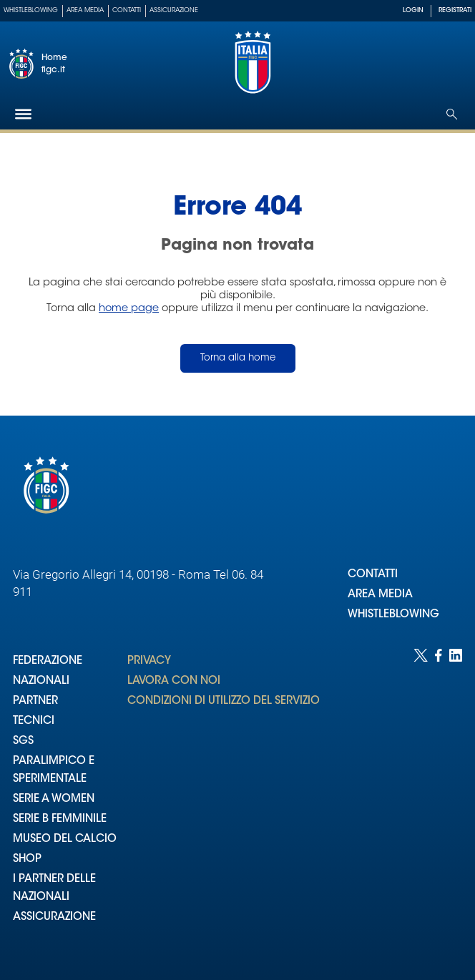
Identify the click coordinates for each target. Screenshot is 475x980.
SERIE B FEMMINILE (60, 819)
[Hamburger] (23, 114)
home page (129, 309)
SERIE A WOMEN (54, 799)
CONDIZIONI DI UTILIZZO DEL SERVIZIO (224, 701)
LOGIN (413, 10)
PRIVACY (149, 661)
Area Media (85, 10)
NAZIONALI (41, 681)
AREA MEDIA (380, 595)
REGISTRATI (455, 10)
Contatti (127, 10)
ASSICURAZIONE (54, 917)
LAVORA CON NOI (174, 681)
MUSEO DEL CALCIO (65, 839)
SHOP (27, 859)
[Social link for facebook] (439, 800)
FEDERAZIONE (48, 661)
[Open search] (452, 114)
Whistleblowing (31, 10)
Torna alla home (238, 358)
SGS (23, 741)
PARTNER (35, 701)
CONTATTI (373, 575)
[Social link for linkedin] (456, 800)
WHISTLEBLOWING (393, 615)
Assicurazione (174, 10)
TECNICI (34, 721)
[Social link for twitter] (421, 800)
